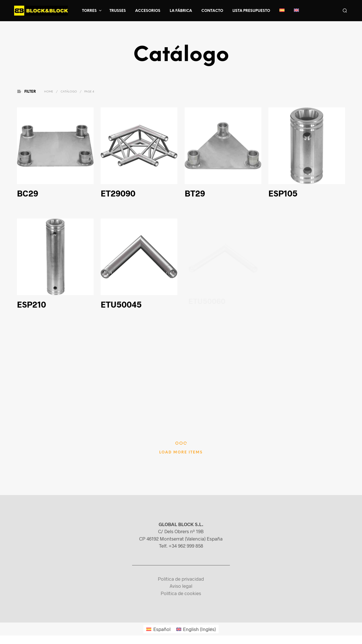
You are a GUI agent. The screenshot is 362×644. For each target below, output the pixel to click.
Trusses (118, 11)
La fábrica (181, 11)
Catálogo (69, 92)
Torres (89, 11)
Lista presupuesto (251, 11)
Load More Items (181, 452)
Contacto (212, 11)
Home (49, 92)
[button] (30, 92)
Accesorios (148, 11)
